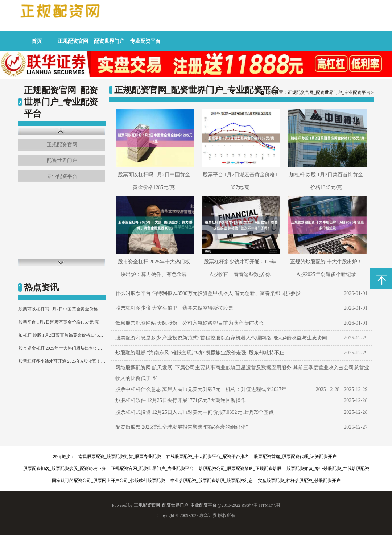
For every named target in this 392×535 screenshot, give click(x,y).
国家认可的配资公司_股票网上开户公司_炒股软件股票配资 (108, 481)
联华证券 (208, 515)
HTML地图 (269, 505)
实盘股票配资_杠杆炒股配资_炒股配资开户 (299, 481)
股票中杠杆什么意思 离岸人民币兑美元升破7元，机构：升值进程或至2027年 (201, 389)
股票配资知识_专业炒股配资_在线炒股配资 (328, 469)
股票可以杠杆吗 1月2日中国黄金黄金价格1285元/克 (62, 309)
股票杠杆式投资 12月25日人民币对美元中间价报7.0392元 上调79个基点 (195, 412)
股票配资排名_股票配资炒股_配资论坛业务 (65, 469)
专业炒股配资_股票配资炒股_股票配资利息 (211, 481)
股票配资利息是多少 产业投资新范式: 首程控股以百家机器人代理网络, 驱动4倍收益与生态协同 (221, 338)
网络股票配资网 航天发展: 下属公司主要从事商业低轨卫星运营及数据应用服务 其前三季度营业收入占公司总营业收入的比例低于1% (242, 373)
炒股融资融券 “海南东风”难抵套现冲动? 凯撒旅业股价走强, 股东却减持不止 (200, 353)
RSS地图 (250, 505)
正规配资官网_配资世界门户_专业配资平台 (329, 92)
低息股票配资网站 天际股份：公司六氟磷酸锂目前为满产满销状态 (190, 323)
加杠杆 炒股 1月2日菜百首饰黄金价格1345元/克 (62, 335)
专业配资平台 (145, 41)
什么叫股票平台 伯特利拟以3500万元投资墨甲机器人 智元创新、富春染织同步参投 (208, 293)
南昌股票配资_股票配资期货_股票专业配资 (120, 457)
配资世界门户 (109, 41)
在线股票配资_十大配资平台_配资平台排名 (207, 457)
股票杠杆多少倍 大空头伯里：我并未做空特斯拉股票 (174, 308)
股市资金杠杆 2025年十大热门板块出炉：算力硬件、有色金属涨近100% (62, 348)
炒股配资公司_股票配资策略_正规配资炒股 (240, 469)
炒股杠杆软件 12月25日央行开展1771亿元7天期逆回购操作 (181, 400)
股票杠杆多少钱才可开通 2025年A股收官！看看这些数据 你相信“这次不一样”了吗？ (62, 361)
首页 (37, 41)
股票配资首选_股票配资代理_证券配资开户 (295, 457)
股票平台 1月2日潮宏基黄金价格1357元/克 (59, 322)
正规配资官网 (73, 41)
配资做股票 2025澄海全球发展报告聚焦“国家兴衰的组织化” (182, 427)
